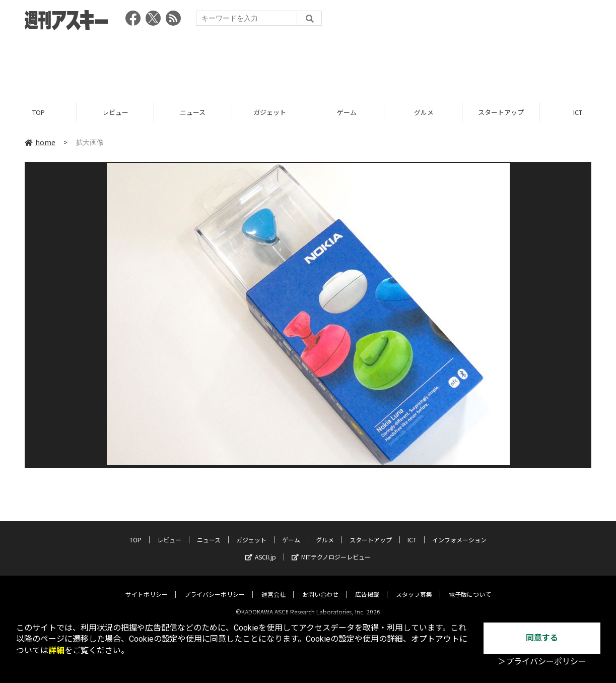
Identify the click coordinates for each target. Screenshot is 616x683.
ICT (412, 532)
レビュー (115, 112)
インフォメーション (459, 532)
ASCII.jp (261, 549)
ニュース (193, 112)
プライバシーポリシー (215, 586)
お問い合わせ (320, 586)
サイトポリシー (147, 586)
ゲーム (347, 112)
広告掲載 (367, 586)
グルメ (424, 112)
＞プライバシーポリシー (542, 662)
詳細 (56, 650)
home (40, 142)
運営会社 (273, 586)
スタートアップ (501, 112)
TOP (39, 112)
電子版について (470, 586)
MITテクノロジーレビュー (331, 549)
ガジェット (270, 112)
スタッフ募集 (414, 586)
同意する (542, 638)
